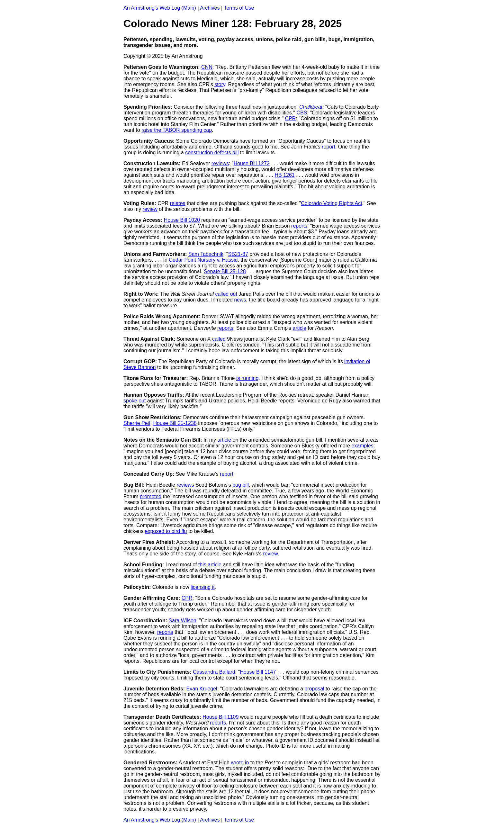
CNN (207, 67)
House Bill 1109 (221, 717)
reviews (220, 163)
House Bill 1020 (182, 220)
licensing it (203, 587)
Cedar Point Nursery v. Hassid (203, 260)
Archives (210, 8)
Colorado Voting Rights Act (331, 203)
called (219, 339)
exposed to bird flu (166, 531)
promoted (151, 496)
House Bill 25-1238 (175, 423)
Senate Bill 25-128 (225, 271)
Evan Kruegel (202, 689)
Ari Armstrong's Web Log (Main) (160, 8)
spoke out (135, 401)
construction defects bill (212, 153)
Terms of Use (239, 8)
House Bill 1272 (252, 163)
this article (210, 565)
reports (299, 226)
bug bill (241, 485)
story (220, 84)
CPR (291, 118)
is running (247, 378)
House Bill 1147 (258, 672)
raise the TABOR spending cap (177, 130)
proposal (314, 689)
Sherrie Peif (137, 423)
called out (226, 294)
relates (178, 203)
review (150, 209)
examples (362, 446)
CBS (302, 113)
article (299, 328)
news (240, 300)
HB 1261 (284, 175)
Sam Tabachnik (206, 254)
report (328, 147)
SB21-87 (238, 254)
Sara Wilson (182, 621)
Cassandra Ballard (214, 672)
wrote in (240, 763)
